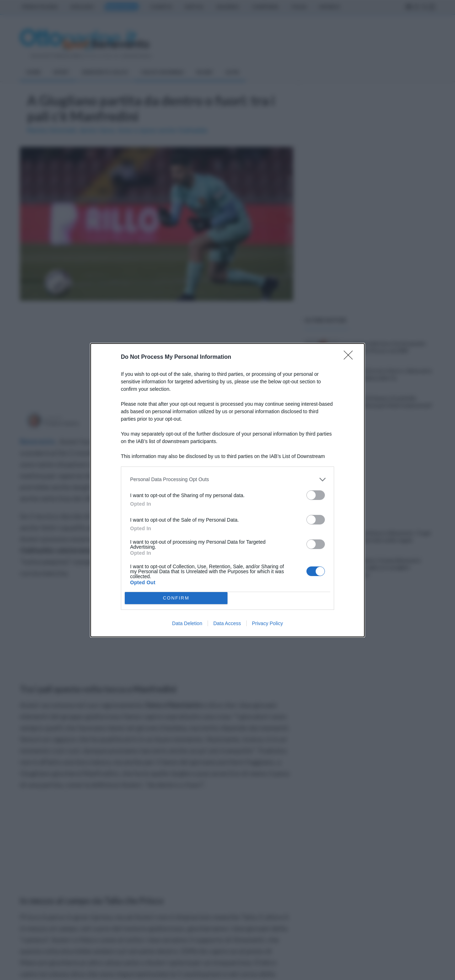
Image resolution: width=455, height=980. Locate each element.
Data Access (227, 623)
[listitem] (227, 480)
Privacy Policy (267, 623)
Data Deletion (187, 623)
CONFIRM (176, 598)
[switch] (316, 495)
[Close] (350, 357)
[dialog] (227, 490)
